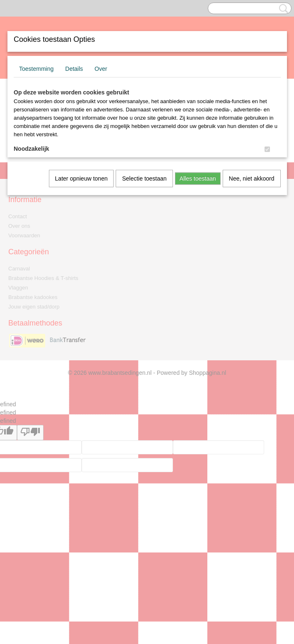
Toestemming (36, 69)
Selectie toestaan (144, 178)
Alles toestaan (198, 178)
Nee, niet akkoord (252, 178)
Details (74, 69)
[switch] (267, 149)
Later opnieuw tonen (81, 178)
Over (101, 69)
